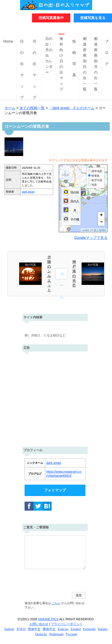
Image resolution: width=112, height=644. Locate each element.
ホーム (10, 108)
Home (8, 41)
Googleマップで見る (91, 238)
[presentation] (59, 581)
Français (63, 629)
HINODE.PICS (48, 619)
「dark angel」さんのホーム (72, 108)
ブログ (107, 45)
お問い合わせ (39, 624)
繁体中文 (49, 629)
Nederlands (56, 634)
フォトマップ (55, 490)
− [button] (101, 222)
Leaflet (86, 230)
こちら (56, 603)
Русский (71, 634)
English (9, 629)
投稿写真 (74, 45)
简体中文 (34, 629)
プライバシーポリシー (67, 624)
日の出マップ (22, 45)
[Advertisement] (56, 398)
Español (76, 629)
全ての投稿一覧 (32, 108)
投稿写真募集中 (51, 18)
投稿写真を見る (93, 18)
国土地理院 (100, 230)
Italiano (103, 629)
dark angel (28, 192)
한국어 (21, 629)
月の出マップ (34, 45)
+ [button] (101, 215)
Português (89, 629)
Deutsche (41, 634)
